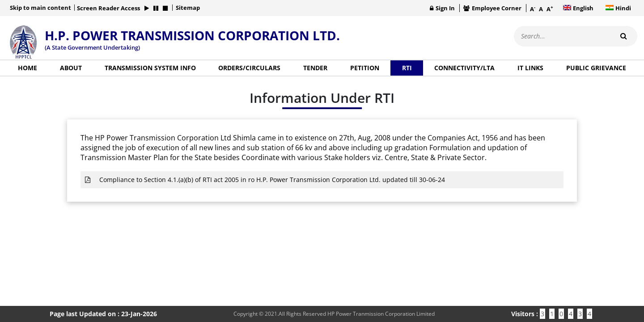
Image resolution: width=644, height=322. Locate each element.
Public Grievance (596, 68)
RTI (407, 68)
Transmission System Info (150, 68)
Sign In (442, 8)
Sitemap (188, 8)
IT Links (530, 68)
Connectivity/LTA (464, 68)
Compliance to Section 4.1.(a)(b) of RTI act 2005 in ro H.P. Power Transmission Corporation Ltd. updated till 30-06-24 (265, 180)
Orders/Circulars (249, 68)
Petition (365, 68)
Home (28, 68)
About (71, 68)
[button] (147, 8)
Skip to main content (40, 8)
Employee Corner (492, 8)
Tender (315, 68)
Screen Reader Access (108, 8)
